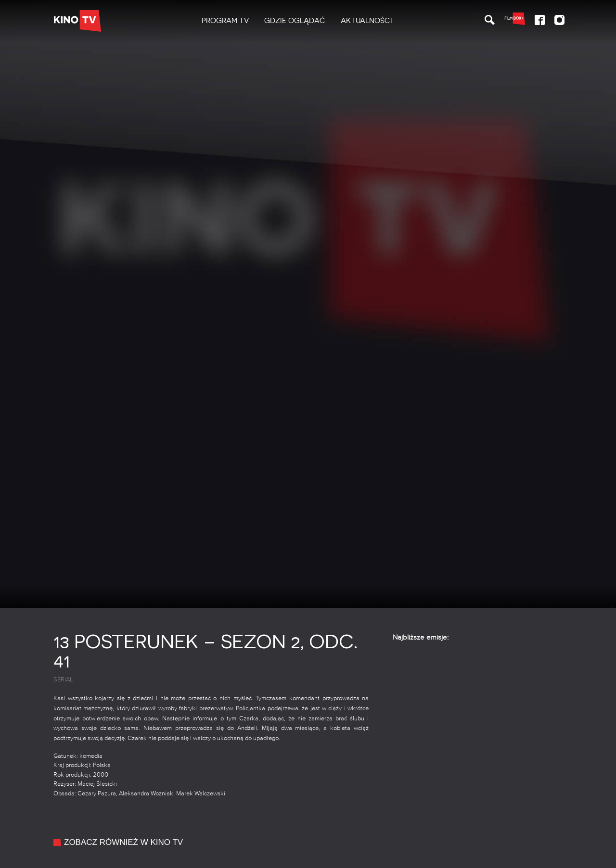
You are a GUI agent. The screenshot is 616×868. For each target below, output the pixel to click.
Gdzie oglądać (295, 21)
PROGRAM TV (225, 21)
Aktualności (366, 21)
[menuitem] (225, 21)
